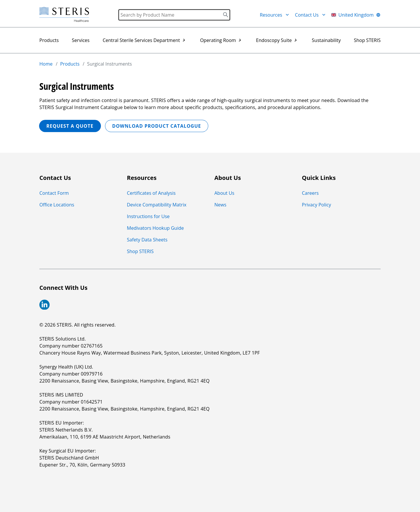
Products (49, 40)
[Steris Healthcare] (64, 15)
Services (81, 40)
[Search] (174, 15)
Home (46, 64)
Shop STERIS (367, 40)
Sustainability (326, 40)
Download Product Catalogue (157, 126)
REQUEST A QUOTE (70, 126)
